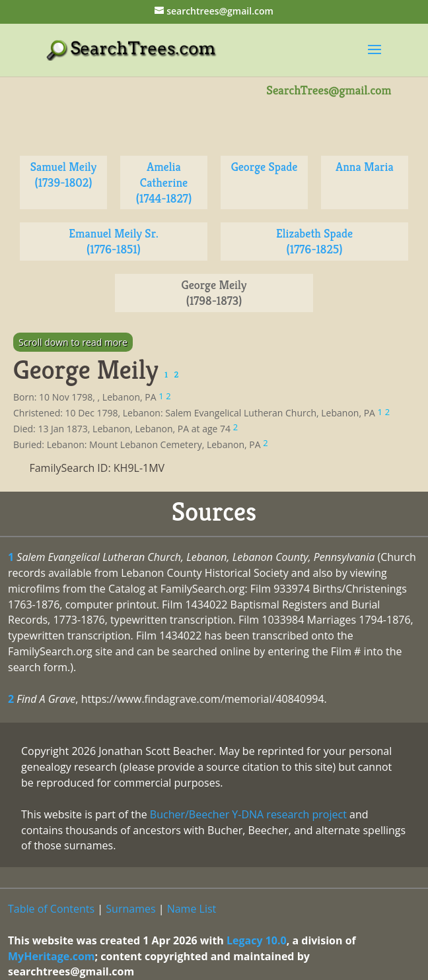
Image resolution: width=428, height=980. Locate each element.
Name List (192, 909)
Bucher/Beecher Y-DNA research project (248, 814)
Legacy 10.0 (257, 940)
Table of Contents (51, 909)
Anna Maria (364, 167)
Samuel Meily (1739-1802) (64, 175)
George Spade (265, 167)
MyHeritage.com (52, 956)
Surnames (130, 909)
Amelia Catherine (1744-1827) (164, 182)
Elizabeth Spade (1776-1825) (314, 241)
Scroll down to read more (73, 342)
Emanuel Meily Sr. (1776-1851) (113, 241)
